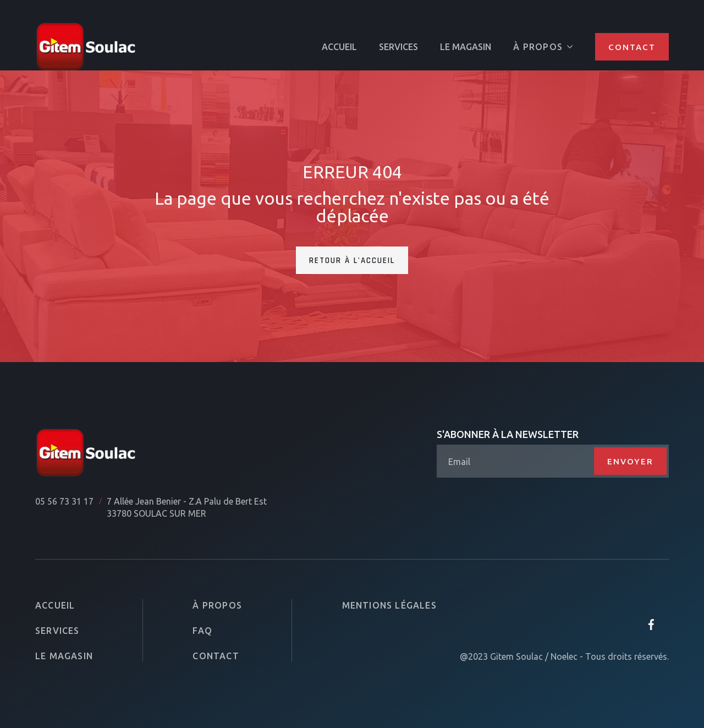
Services (57, 631)
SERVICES (398, 47)
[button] (543, 47)
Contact (632, 47)
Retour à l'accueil (352, 261)
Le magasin (466, 47)
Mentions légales (389, 605)
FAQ (202, 631)
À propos (217, 605)
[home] (86, 47)
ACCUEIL (339, 47)
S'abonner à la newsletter (508, 434)
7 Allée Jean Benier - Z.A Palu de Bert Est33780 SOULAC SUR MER (187, 507)
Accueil (55, 605)
